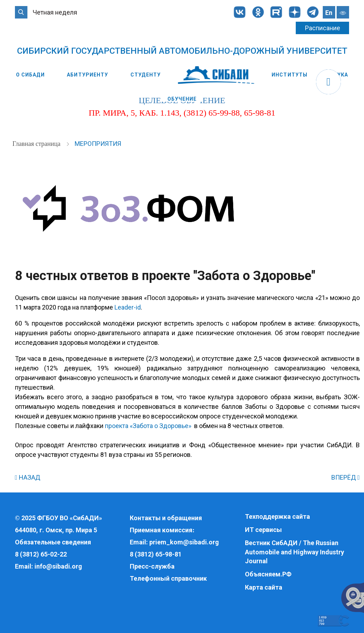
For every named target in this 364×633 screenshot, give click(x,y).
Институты (290, 75)
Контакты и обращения (166, 518)
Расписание (323, 28)
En (329, 13)
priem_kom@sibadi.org (184, 542)
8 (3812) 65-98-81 (156, 554)
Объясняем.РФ (268, 574)
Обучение (182, 99)
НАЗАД (28, 477)
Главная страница (37, 144)
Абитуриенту (87, 75)
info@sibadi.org (58, 566)
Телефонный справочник (168, 578)
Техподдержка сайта (277, 516)
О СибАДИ (30, 75)
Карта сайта (264, 587)
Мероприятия (98, 144)
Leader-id (128, 307)
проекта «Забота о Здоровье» (148, 426)
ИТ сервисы (263, 530)
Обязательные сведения (53, 542)
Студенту (146, 75)
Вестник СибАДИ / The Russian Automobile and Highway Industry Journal (295, 552)
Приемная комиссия (161, 530)
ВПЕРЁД (346, 477)
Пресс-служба (152, 566)
